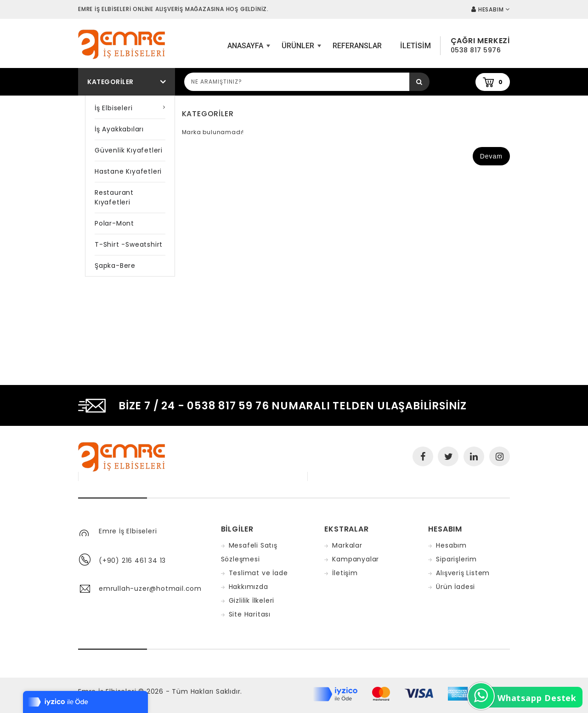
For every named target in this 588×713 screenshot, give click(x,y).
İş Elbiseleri (113, 108)
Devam (491, 156)
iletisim (416, 46)
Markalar (347, 545)
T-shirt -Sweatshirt (129, 244)
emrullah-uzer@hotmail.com (150, 589)
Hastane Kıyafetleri (128, 171)
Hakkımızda (249, 587)
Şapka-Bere (115, 266)
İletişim (345, 573)
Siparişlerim (456, 559)
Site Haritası (250, 614)
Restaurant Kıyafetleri (114, 197)
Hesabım (451, 545)
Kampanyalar (356, 559)
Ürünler (300, 49)
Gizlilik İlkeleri (252, 600)
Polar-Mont (114, 223)
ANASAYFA (248, 49)
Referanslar (357, 46)
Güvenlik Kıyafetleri (129, 150)
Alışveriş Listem (463, 573)
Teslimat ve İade (258, 573)
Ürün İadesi (455, 587)
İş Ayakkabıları (119, 129)
